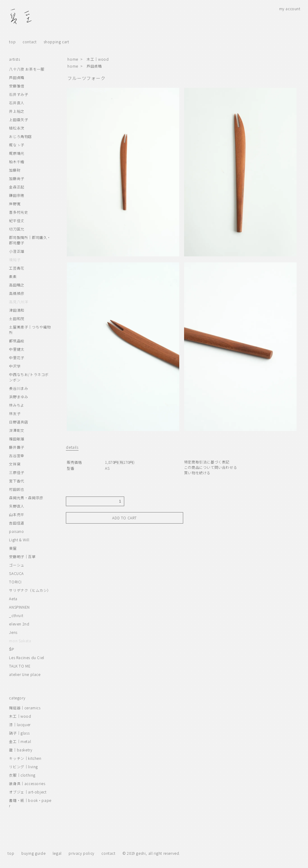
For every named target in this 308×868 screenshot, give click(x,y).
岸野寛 (15, 204)
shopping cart (56, 42)
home (73, 59)
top (12, 42)
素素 (13, 276)
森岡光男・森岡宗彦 (26, 498)
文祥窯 (15, 464)
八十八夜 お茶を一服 (27, 69)
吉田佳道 (17, 523)
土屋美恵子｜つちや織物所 (30, 330)
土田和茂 (17, 318)
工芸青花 (17, 268)
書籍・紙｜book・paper (30, 803)
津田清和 (17, 310)
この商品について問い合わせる (211, 467)
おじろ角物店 (20, 136)
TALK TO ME (20, 666)
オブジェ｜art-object (28, 792)
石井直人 (17, 103)
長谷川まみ (18, 388)
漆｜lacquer (20, 724)
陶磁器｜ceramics (25, 708)
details (72, 447)
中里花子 (17, 358)
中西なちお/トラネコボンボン (29, 377)
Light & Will (19, 540)
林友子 (15, 413)
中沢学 (15, 366)
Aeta (13, 599)
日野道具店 (18, 422)
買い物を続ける (197, 473)
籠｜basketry (21, 750)
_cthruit (16, 615)
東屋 (13, 548)
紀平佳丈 (17, 220)
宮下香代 (17, 481)
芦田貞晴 (94, 66)
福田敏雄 (17, 439)
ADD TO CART (125, 518)
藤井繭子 (17, 447)
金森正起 (17, 187)
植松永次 (17, 128)
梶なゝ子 (17, 145)
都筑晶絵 (17, 341)
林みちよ (17, 405)
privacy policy (81, 853)
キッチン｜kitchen (25, 758)
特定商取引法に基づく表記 (207, 462)
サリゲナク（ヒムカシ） (30, 590)
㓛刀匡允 (17, 229)
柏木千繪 (17, 162)
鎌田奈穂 (17, 195)
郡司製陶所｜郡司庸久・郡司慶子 (30, 240)
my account (290, 9)
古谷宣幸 (17, 455)
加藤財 (15, 170)
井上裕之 (17, 111)
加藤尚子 (17, 178)
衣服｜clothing (22, 775)
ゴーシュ (17, 565)
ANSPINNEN (19, 607)
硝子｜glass (19, 733)
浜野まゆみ (18, 397)
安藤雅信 (17, 86)
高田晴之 (17, 285)
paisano (16, 531)
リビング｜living (23, 767)
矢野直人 (17, 506)
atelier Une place (25, 674)
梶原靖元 (17, 153)
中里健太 (17, 349)
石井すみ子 (18, 94)
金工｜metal (20, 741)
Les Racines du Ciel (26, 657)
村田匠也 (17, 489)
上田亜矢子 (18, 119)
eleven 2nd (19, 624)
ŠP (11, 649)
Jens (13, 632)
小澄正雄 (17, 251)
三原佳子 (17, 472)
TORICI (15, 582)
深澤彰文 (17, 430)
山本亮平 (17, 514)
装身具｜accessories (27, 783)
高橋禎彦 (17, 293)
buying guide (33, 853)
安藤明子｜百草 (22, 556)
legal (57, 853)
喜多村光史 (18, 212)
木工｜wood (98, 59)
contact (29, 42)
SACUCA (16, 573)
